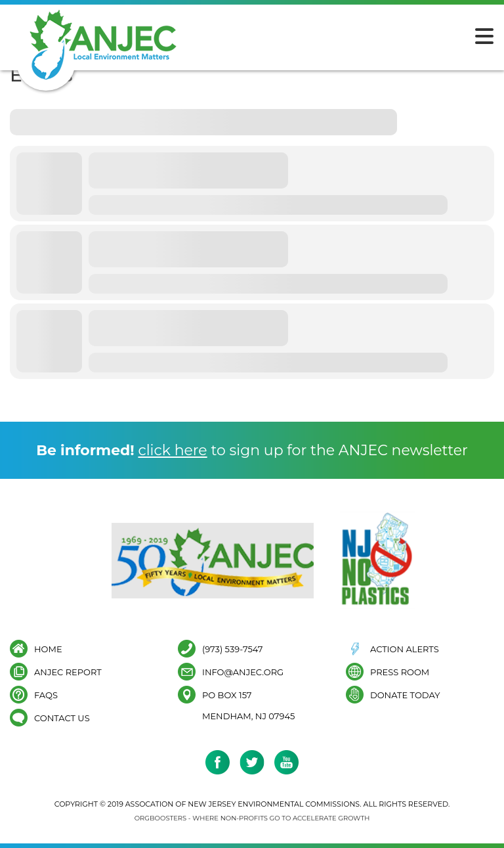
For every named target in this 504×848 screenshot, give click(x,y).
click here (172, 450)
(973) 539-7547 (233, 649)
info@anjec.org (243, 672)
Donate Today (405, 695)
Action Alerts (405, 649)
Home (48, 649)
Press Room (400, 672)
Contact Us (62, 718)
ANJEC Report (68, 672)
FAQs (46, 695)
